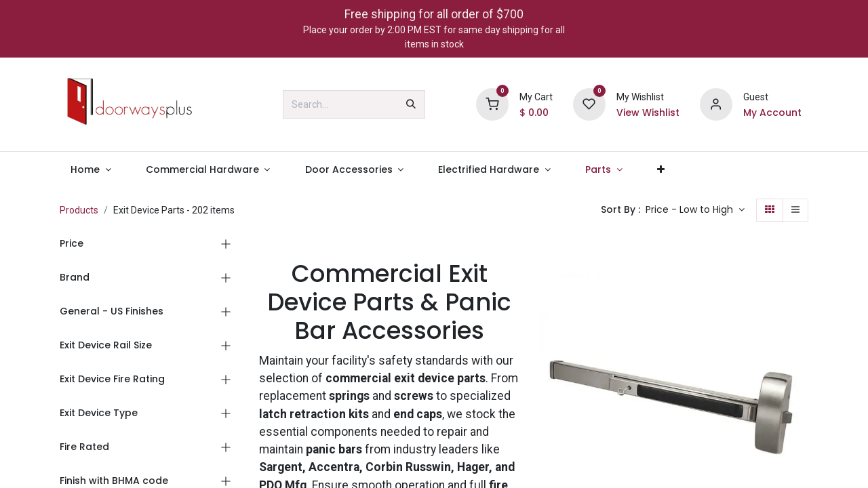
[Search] (411, 104)
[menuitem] (91, 170)
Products (79, 210)
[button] (695, 210)
